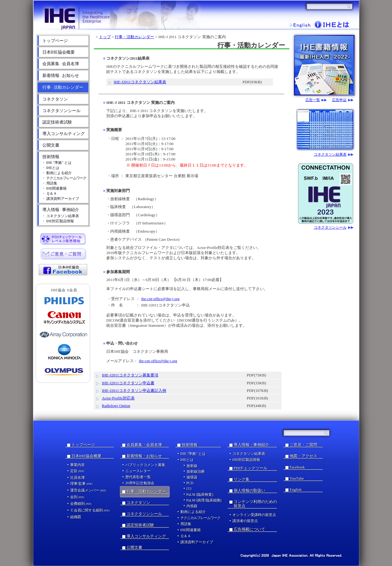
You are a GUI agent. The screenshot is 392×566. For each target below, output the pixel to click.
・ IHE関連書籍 (54, 188)
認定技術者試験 (57, 122)
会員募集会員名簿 (61, 64)
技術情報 (51, 157)
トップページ (55, 41)
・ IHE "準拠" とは (57, 163)
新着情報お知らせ (61, 76)
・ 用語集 (49, 183)
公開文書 (51, 145)
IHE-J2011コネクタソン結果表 (140, 82)
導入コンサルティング (64, 134)
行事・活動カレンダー (134, 37)
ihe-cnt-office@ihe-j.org (160, 299)
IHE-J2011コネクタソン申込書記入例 (134, 391)
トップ (105, 37)
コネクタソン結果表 (330, 155)
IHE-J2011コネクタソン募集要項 (130, 375)
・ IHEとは (51, 168)
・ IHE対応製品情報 (58, 221)
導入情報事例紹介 (61, 210)
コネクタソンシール (61, 111)
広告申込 (339, 100)
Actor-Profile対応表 (118, 398)
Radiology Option (116, 406)
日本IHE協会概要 (59, 52)
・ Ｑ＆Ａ (49, 194)
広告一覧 (313, 100)
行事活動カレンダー (63, 87)
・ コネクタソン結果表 (60, 216)
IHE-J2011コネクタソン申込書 (128, 383)
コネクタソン (55, 99)
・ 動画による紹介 (57, 173)
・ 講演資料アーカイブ (60, 199)
